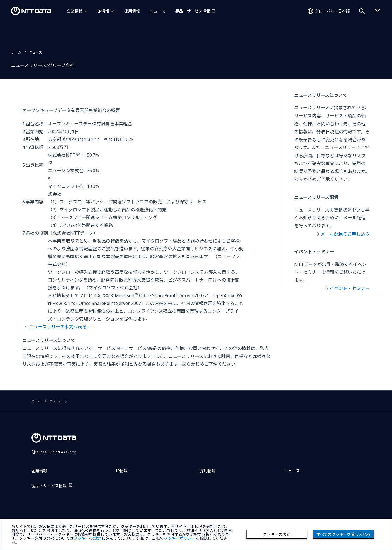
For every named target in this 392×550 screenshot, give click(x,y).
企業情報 (75, 11)
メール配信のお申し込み (345, 234)
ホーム (16, 52)
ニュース (158, 11)
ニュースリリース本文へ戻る (58, 327)
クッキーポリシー (179, 538)
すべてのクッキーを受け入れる (344, 534)
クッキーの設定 (277, 534)
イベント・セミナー (350, 288)
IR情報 (103, 11)
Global (56, 452)
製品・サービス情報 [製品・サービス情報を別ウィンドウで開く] (193, 11)
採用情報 (132, 11)
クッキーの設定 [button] (87, 538)
